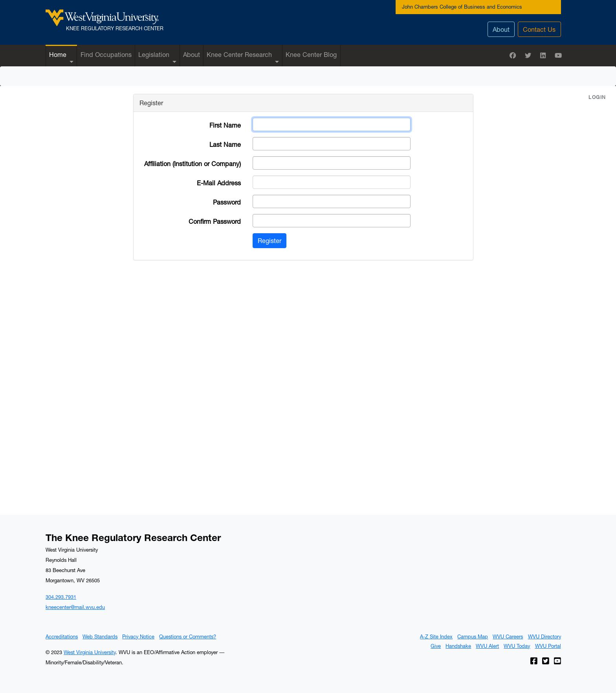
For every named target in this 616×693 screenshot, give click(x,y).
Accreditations (62, 636)
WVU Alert (487, 646)
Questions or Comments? (188, 636)
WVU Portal (548, 646)
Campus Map (473, 636)
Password (227, 202)
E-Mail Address (219, 183)
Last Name (225, 144)
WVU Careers (508, 636)
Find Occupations (106, 54)
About (501, 29)
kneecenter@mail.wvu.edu (75, 607)
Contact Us (539, 29)
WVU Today (517, 646)
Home (58, 54)
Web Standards (100, 636)
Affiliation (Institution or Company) (192, 164)
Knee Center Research (239, 54)
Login (597, 97)
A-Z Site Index (436, 636)
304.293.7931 (61, 597)
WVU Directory (544, 636)
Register (269, 240)
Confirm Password (215, 221)
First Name (225, 125)
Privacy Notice (138, 636)
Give (436, 646)
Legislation (154, 54)
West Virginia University (90, 652)
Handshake (458, 646)
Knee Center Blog (311, 54)
